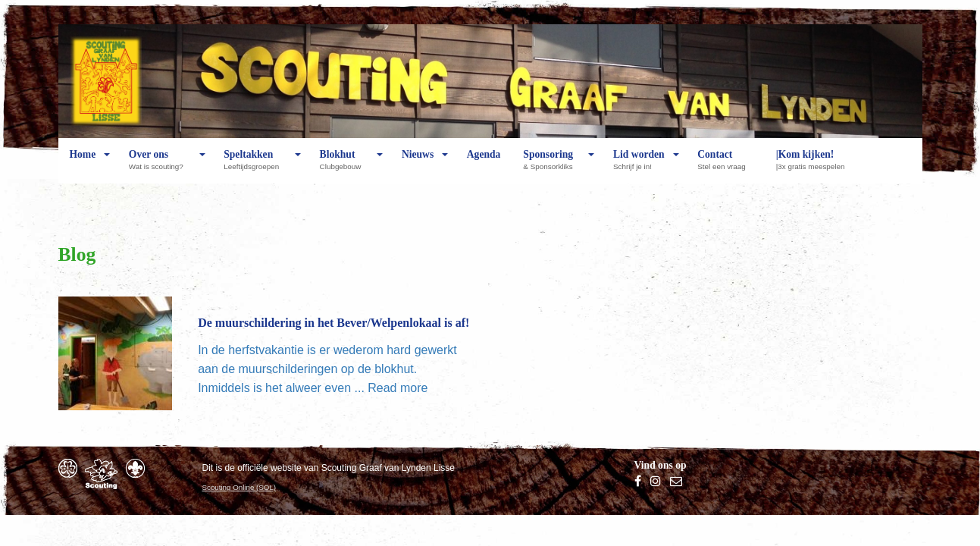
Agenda (484, 166)
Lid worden (639, 166)
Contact (725, 166)
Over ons (160, 166)
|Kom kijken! (814, 166)
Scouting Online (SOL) (240, 487)
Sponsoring (551, 166)
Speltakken (255, 166)
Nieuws (418, 166)
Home (83, 166)
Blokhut (344, 166)
